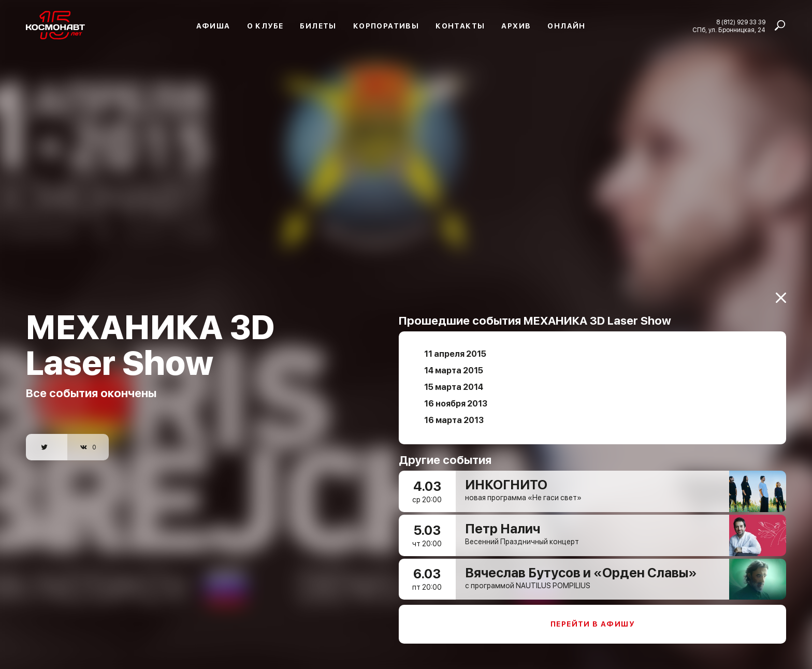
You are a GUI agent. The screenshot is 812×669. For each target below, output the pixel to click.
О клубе (265, 26)
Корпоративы (386, 26)
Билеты (318, 26)
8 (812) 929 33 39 (741, 22)
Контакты (460, 26)
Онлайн (566, 26)
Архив (516, 26)
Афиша (213, 26)
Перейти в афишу (592, 618)
